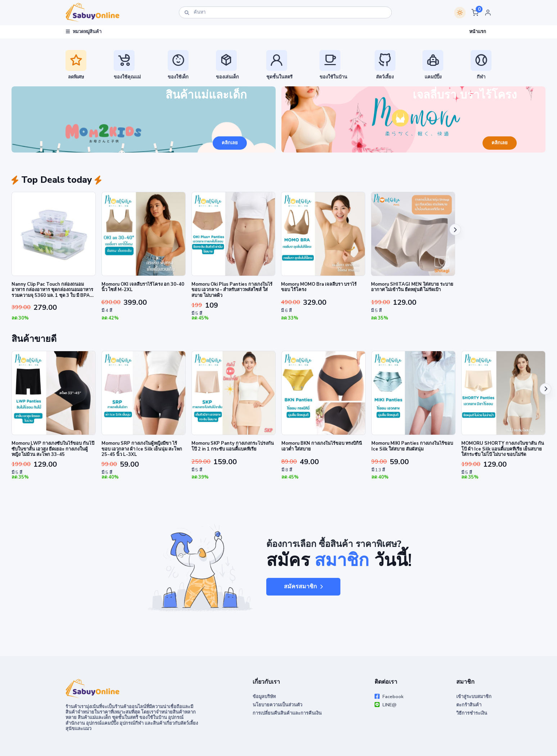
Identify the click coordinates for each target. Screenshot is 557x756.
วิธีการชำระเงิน (472, 713)
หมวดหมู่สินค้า (84, 32)
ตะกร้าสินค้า (469, 705)
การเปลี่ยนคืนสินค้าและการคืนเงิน (287, 713)
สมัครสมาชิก (303, 587)
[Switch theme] (460, 13)
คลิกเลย (230, 143)
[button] (475, 13)
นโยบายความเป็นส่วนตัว (277, 705)
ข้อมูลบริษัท (264, 697)
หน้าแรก (478, 32)
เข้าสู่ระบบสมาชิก (474, 697)
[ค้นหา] (285, 12)
